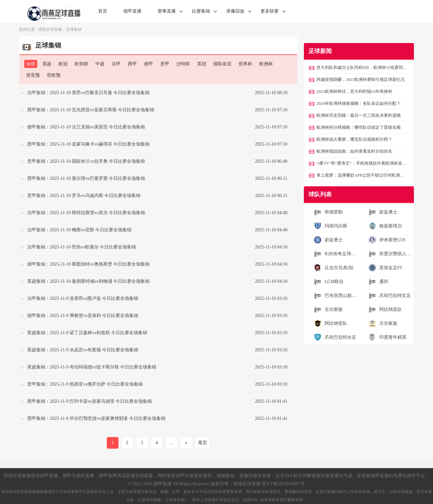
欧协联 (82, 64)
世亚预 (33, 75)
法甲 (116, 64)
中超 (100, 64)
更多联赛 (270, 11)
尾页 (203, 443)
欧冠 (63, 64)
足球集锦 (74, 29)
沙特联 (183, 64)
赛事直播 (167, 11)
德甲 (149, 64)
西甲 (132, 64)
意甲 (165, 64)
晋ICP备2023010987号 (283, 484)
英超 (47, 64)
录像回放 (235, 11)
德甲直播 (132, 11)
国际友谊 (222, 64)
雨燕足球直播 (50, 29)
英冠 (202, 64)
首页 (103, 11)
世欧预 (54, 75)
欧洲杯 (266, 64)
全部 (31, 64)
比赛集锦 (201, 11)
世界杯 (245, 64)
